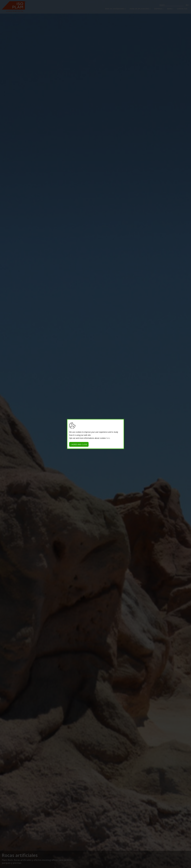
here (108, 438)
